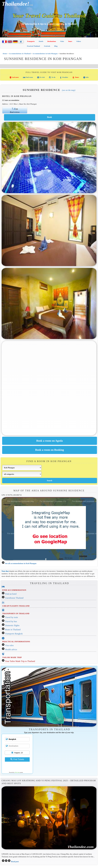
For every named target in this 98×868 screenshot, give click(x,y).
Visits (62, 41)
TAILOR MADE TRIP (12, 657)
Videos (79, 41)
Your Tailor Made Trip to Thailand (20, 661)
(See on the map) (69, 90)
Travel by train (12, 617)
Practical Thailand (33, 46)
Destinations (52, 41)
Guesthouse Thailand (14, 598)
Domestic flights (12, 625)
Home (5, 54)
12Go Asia (17, 772)
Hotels (41, 41)
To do (52, 77)
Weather (64, 77)
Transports (31, 41)
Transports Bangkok (14, 634)
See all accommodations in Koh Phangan (21, 563)
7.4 (14, 109)
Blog (56, 46)
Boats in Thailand (13, 630)
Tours (70, 41)
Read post (15, 862)
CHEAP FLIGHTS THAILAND (16, 606)
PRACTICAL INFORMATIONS (16, 642)
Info (86, 77)
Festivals (47, 46)
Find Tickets (17, 759)
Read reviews (15, 112)
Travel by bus (11, 621)
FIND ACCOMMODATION (14, 590)
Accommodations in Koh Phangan (45, 54)
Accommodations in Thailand (20, 54)
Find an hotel (11, 594)
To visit (41, 77)
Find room (28, 77)
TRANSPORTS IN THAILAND (16, 614)
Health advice (11, 650)
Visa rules (9, 645)
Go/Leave (14, 77)
